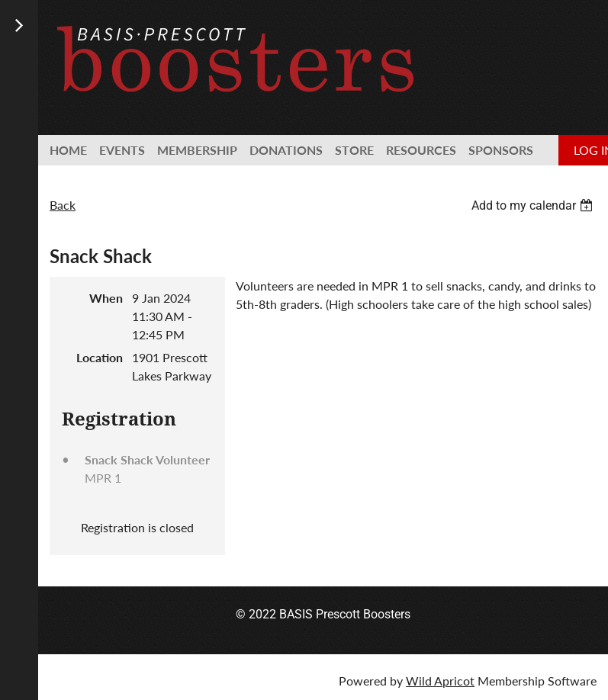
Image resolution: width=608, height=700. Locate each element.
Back (63, 205)
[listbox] (534, 206)
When (106, 298)
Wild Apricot (440, 681)
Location (100, 357)
